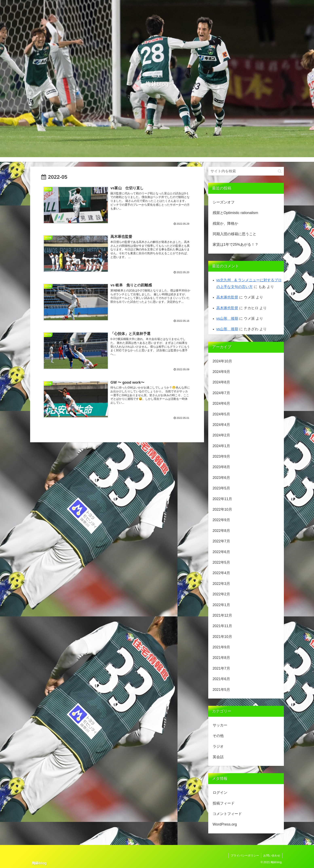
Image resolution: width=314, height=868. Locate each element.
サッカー (220, 725)
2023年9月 (221, 456)
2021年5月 (221, 690)
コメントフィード (227, 814)
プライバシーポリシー (245, 855)
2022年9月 (221, 520)
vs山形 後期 (227, 319)
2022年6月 (221, 552)
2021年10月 (222, 637)
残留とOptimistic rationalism (235, 213)
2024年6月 (221, 403)
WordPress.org (225, 824)
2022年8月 (221, 531)
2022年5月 (221, 562)
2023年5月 (221, 488)
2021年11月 (222, 626)
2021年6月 (221, 679)
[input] (246, 171)
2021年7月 (221, 668)
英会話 (218, 757)
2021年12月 (222, 615)
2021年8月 (221, 658)
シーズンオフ (224, 202)
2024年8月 (221, 382)
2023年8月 (221, 467)
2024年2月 (221, 435)
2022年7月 (221, 541)
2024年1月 (221, 446)
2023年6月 (221, 478)
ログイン (220, 793)
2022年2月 (221, 594)
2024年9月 (221, 372)
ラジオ (218, 746)
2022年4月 (221, 573)
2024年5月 (221, 414)
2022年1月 (221, 605)
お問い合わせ (272, 855)
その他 (218, 736)
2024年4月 (221, 425)
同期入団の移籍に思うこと (235, 234)
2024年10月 (222, 361)
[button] (280, 171)
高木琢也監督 (227, 297)
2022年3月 (221, 584)
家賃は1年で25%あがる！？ (236, 245)
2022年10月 (222, 509)
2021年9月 (221, 647)
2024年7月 (221, 393)
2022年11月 (222, 499)
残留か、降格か (225, 223)
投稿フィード (224, 803)
